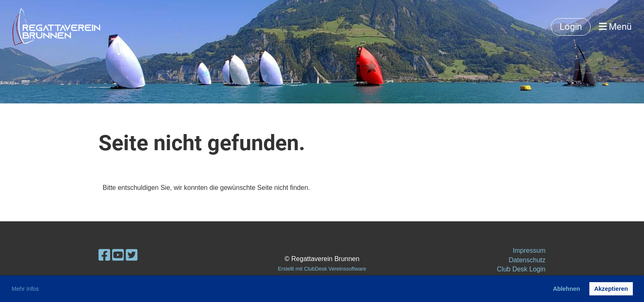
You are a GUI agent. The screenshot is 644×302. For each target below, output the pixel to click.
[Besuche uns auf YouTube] (118, 255)
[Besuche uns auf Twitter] (132, 255)
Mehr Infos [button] (25, 289)
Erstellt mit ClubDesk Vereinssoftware (322, 269)
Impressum (529, 250)
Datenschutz (527, 260)
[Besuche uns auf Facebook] (104, 255)
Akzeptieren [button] (611, 289)
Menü (615, 27)
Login (571, 27)
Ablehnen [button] (567, 289)
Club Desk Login (521, 269)
